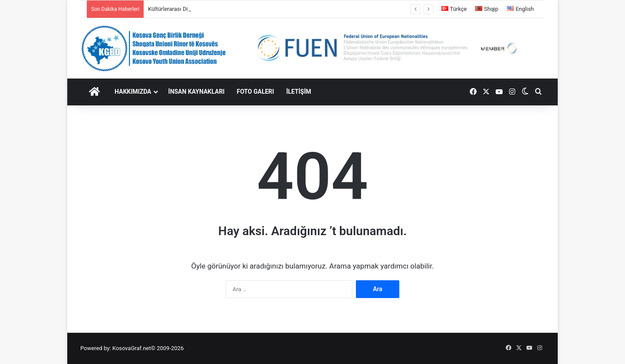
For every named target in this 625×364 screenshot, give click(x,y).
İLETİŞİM (298, 92)
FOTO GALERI (255, 92)
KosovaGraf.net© (134, 348)
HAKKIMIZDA (133, 92)
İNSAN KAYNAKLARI (197, 92)
